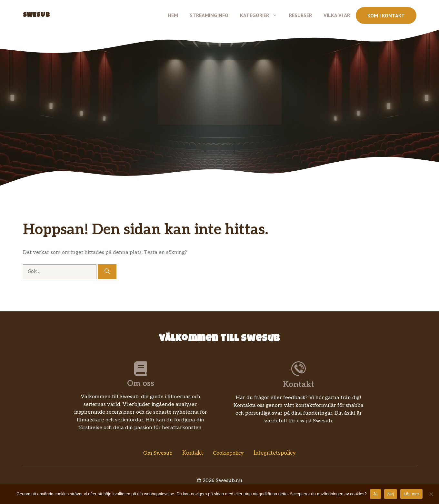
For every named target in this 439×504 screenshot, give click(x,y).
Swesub (36, 15)
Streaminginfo (209, 15)
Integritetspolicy (275, 453)
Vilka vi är (337, 15)
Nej (391, 494)
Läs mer (411, 494)
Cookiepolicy (228, 453)
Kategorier (262, 15)
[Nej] (431, 494)
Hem (173, 15)
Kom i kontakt (386, 15)
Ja (375, 494)
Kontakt (193, 453)
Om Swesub (158, 453)
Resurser (300, 15)
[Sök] (107, 272)
